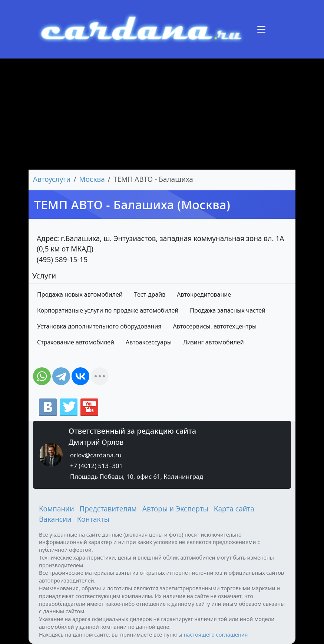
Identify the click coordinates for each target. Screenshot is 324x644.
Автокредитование (204, 294)
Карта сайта (234, 509)
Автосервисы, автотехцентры (215, 326)
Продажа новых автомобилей (80, 294)
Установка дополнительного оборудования (99, 326)
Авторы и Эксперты (175, 509)
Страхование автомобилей (76, 342)
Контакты (93, 519)
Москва (92, 179)
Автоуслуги (52, 179)
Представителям (108, 509)
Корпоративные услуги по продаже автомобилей (108, 310)
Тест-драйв (150, 294)
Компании (57, 509)
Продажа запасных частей (228, 310)
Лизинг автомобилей (214, 342)
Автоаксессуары (149, 342)
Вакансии (55, 519)
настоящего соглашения (216, 634)
